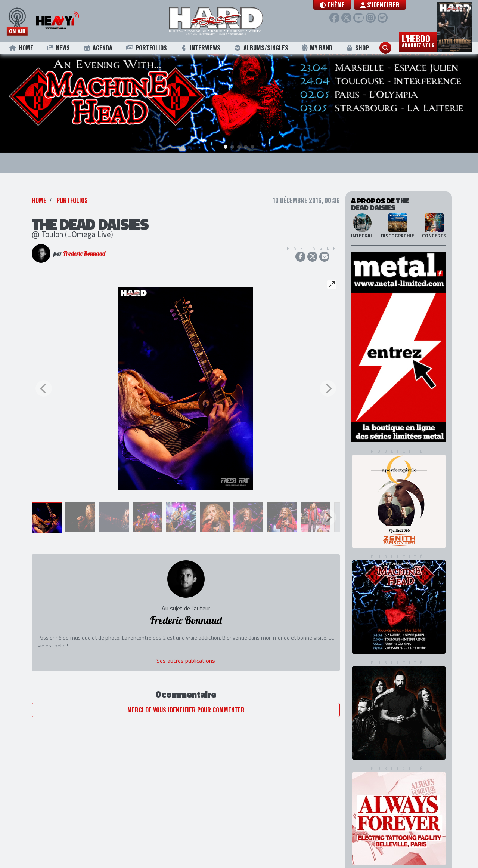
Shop (358, 48)
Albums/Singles (261, 48)
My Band (317, 48)
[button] (339, 5)
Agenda (98, 48)
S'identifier (387, 5)
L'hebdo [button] (418, 40)
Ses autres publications (186, 647)
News (58, 48)
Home (21, 48)
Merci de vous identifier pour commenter (186, 696)
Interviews (200, 48)
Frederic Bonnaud (84, 240)
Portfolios (146, 48)
